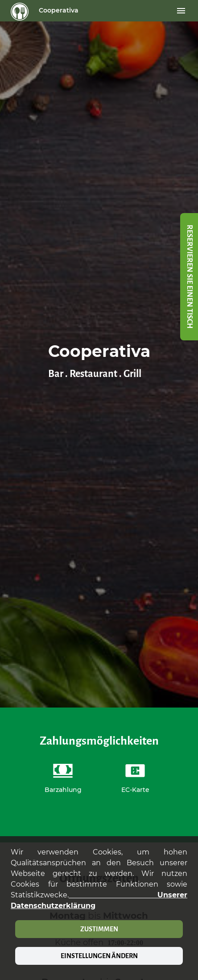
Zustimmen (99, 929)
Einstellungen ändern (99, 956)
